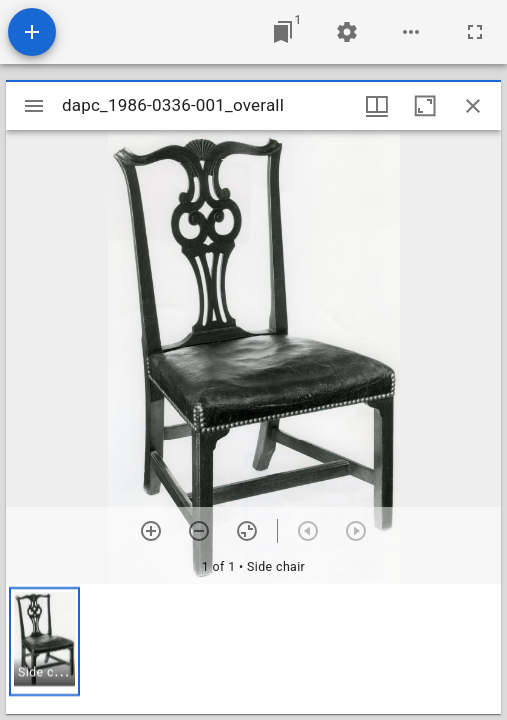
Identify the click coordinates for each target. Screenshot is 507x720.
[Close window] (473, 106)
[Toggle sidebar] (34, 106)
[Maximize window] (425, 106)
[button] (44, 641)
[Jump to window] (283, 32)
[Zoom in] (151, 531)
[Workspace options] (411, 32)
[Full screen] (475, 32)
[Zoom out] (199, 531)
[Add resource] (32, 32)
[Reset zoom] (247, 531)
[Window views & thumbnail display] (377, 106)
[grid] (253, 649)
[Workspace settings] (347, 32)
